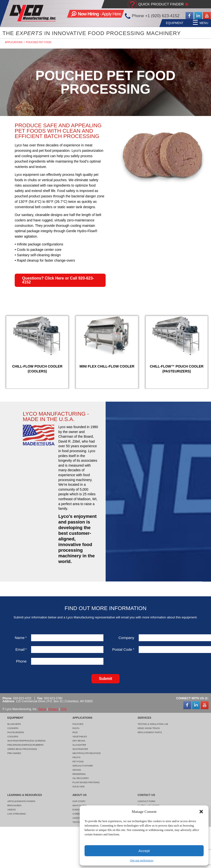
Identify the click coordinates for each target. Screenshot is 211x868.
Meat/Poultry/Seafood (87, 753)
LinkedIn (198, 16)
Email (21, 649)
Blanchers (14, 724)
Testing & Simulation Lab (153, 724)
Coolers (13, 737)
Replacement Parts (150, 732)
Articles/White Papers (21, 801)
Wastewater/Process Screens (26, 741)
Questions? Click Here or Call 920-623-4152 (58, 280)
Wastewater (80, 749)
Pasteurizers (16, 732)
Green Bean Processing (22, 749)
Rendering (79, 774)
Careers (78, 814)
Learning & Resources (165, 23)
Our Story (79, 801)
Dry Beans (79, 741)
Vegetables (80, 737)
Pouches (78, 724)
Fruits (77, 757)
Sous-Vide (79, 787)
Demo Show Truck (149, 728)
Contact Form (147, 801)
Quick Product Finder (161, 4)
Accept (144, 851)
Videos (12, 810)
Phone (21, 661)
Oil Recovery (81, 778)
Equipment (80, 23)
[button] (201, 812)
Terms (42, 709)
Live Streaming (17, 814)
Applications (106, 23)
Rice (75, 732)
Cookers (13, 728)
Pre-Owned (14, 753)
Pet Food (78, 762)
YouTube (207, 16)
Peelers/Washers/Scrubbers (25, 745)
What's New (80, 805)
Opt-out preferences (142, 860)
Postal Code (123, 649)
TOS (63, 709)
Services (131, 23)
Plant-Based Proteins (86, 782)
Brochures (14, 805)
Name (21, 638)
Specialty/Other (83, 766)
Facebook (189, 16)
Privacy (53, 709)
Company (126, 638)
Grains (77, 770)
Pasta (76, 728)
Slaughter (79, 745)
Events (77, 810)
